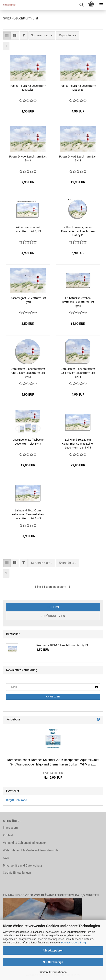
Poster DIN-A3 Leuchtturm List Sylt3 (78, 158)
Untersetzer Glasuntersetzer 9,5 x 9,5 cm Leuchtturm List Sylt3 (78, 373)
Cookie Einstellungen (17, 873)
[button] (7, 35)
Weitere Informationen (53, 972)
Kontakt (8, 835)
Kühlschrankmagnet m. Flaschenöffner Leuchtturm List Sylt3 (78, 231)
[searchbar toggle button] (81, 5)
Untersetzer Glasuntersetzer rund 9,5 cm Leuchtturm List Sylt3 (28, 373)
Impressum (10, 828)
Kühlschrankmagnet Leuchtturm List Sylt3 (28, 229)
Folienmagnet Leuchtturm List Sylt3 (28, 300)
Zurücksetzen (53, 616)
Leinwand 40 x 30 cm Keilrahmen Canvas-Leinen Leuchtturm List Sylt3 (28, 514)
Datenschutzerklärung (73, 943)
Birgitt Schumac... (18, 800)
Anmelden (53, 697)
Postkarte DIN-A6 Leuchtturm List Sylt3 (28, 88)
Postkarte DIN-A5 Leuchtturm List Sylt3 (78, 88)
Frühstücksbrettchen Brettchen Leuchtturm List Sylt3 (78, 302)
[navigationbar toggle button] (101, 5)
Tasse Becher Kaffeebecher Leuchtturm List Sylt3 (28, 442)
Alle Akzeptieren (53, 951)
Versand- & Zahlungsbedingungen (25, 843)
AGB (6, 858)
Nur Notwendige (53, 962)
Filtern (53, 607)
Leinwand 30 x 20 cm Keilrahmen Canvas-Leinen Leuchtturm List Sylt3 (78, 444)
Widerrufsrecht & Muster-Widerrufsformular (31, 850)
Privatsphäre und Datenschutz (22, 866)
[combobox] (42, 35)
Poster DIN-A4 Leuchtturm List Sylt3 (28, 158)
